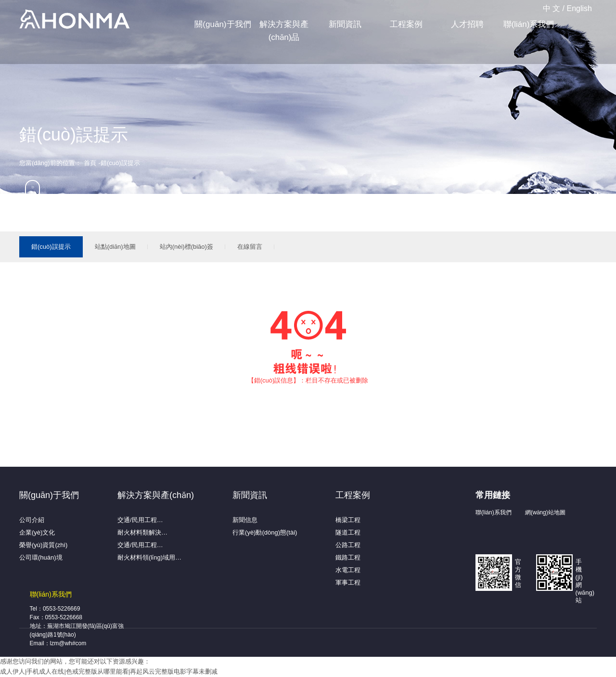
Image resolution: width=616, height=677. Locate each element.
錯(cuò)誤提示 (51, 247)
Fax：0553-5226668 (56, 617)
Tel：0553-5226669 (55, 609)
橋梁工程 (348, 520)
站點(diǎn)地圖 (115, 247)
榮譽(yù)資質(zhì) (43, 545)
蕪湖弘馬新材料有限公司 (75, 20)
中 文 (552, 8)
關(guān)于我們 (223, 24)
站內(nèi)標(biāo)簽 (186, 247)
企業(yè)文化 (37, 532)
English (579, 8)
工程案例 (406, 24)
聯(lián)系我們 (529, 24)
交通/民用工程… (140, 520)
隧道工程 (348, 532)
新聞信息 (245, 520)
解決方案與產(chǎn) (156, 495)
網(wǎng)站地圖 (545, 512)
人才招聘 (467, 24)
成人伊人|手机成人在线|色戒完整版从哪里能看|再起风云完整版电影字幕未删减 (109, 671)
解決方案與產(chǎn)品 (284, 31)
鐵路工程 (348, 557)
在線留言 (250, 247)
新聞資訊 (345, 24)
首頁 (90, 163)
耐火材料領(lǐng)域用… (149, 557)
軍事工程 (348, 582)
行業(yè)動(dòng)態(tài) (265, 532)
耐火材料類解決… (142, 532)
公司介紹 (32, 520)
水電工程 (348, 570)
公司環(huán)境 (41, 557)
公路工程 (348, 545)
